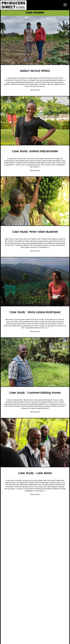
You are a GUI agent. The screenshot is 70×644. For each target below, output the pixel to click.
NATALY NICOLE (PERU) (35, 71)
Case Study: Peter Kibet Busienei (35, 232)
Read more (35, 90)
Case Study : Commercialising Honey (35, 393)
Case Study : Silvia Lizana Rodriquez (35, 312)
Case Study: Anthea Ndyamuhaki (35, 151)
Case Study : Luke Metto (35, 473)
